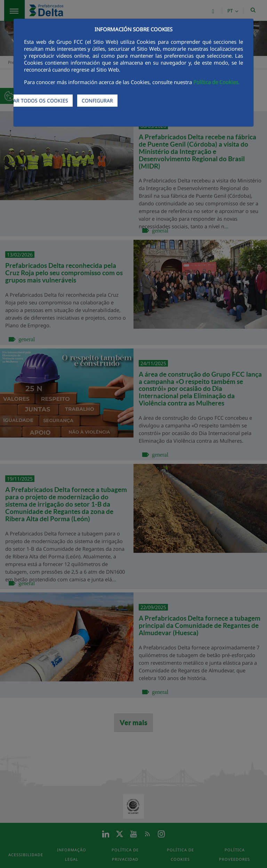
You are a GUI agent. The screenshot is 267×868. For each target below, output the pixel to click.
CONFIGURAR (97, 101)
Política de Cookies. (216, 82)
